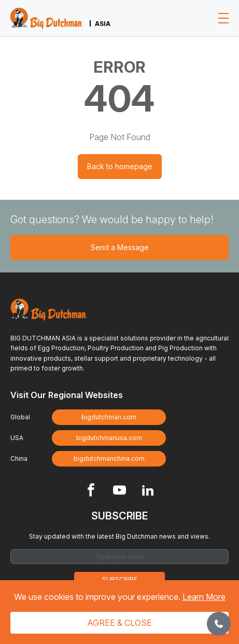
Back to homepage (120, 166)
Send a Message (120, 247)
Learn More (204, 597)
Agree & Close (119, 623)
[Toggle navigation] (223, 18)
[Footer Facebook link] (91, 491)
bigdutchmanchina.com (109, 458)
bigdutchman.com (109, 417)
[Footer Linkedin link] (148, 491)
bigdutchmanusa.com (109, 438)
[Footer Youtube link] (119, 491)
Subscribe (120, 579)
